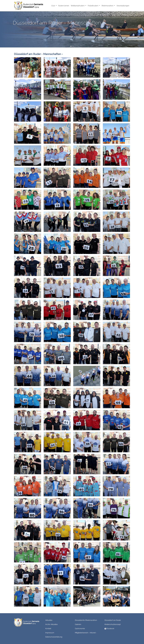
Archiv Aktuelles (51, 624)
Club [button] (53, 6)
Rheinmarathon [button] (108, 6)
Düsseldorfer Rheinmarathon (86, 620)
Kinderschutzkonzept (113, 624)
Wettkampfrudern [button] (78, 6)
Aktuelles (49, 620)
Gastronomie (80, 629)
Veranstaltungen (123, 6)
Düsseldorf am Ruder (113, 620)
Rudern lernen (64, 6)
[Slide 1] (71, 46)
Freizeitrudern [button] (93, 6)
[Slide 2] (73, 46)
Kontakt (48, 629)
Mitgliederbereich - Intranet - (86, 633)
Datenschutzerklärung (54, 637)
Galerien (78, 624)
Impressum (50, 633)
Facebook (109, 629)
